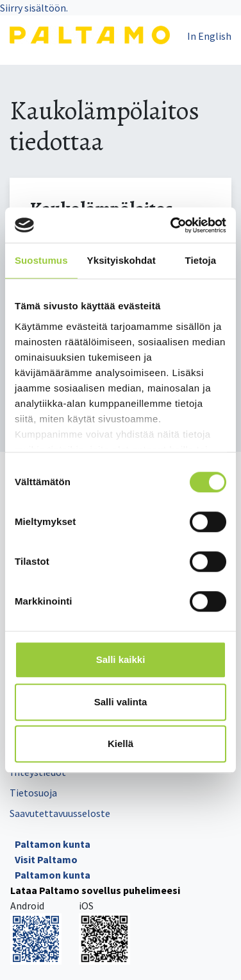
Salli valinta (121, 702)
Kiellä (120, 744)
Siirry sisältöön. (34, 8)
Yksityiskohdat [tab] (121, 260)
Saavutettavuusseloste (60, 813)
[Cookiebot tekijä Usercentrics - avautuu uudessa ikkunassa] (172, 225)
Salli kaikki (121, 659)
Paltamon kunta (53, 844)
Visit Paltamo (46, 859)
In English (209, 36)
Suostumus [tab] (41, 260)
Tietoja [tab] (201, 260)
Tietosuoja (33, 793)
